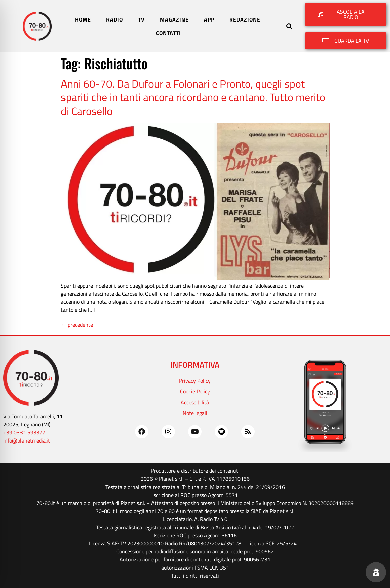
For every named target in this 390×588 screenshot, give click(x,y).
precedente (77, 325)
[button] (289, 26)
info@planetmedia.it (27, 440)
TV (141, 19)
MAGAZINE (174, 19)
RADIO (115, 19)
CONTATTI (168, 33)
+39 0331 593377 (24, 432)
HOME (83, 19)
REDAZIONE (245, 19)
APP (209, 19)
